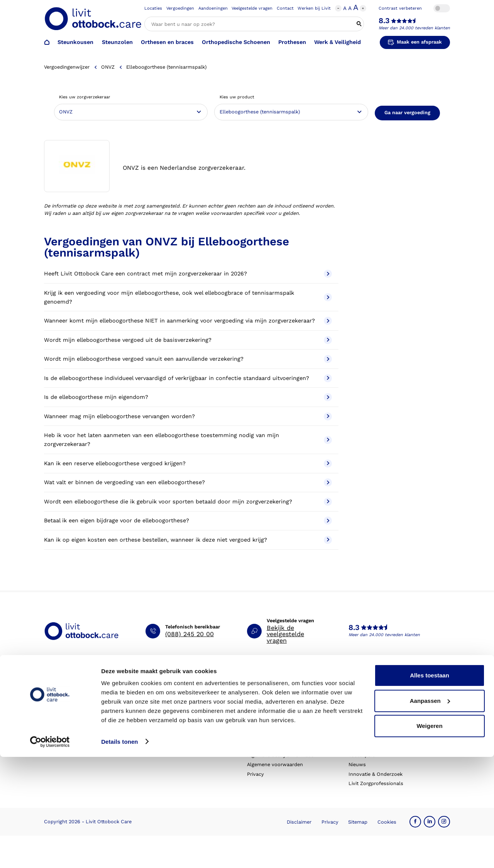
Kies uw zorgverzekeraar (85, 97)
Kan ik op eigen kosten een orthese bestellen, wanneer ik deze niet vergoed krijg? (188, 540)
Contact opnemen (167, 717)
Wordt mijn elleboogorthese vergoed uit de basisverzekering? (188, 340)
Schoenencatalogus (270, 689)
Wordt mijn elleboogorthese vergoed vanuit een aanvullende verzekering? (188, 359)
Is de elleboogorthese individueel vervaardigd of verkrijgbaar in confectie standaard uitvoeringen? (188, 378)
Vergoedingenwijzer (67, 67)
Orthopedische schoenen (74, 708)
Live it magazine (266, 736)
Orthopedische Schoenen (236, 42)
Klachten (156, 736)
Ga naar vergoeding (407, 112)
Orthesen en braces (167, 42)
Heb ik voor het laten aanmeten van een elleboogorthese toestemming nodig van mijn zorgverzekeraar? (188, 440)
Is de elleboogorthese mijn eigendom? (188, 397)
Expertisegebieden (370, 708)
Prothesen (292, 42)
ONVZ (108, 67)
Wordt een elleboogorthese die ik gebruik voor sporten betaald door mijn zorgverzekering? (188, 502)
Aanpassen (430, 812)
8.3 (384, 21)
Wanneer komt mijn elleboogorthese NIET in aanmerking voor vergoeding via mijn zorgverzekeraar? (188, 321)
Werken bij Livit (314, 8)
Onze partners (365, 727)
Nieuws (357, 764)
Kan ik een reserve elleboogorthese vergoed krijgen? (188, 464)
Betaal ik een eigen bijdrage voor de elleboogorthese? (188, 521)
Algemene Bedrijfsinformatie (280, 755)
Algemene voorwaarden (275, 764)
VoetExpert (361, 755)
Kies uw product (237, 97)
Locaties (153, 8)
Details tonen (119, 853)
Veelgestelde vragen (252, 8)
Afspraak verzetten (168, 699)
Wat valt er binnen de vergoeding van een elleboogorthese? (188, 482)
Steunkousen (75, 42)
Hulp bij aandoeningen (273, 699)
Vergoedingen (180, 8)
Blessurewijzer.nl (368, 746)
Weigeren (429, 837)
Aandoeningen (213, 8)
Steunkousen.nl (367, 736)
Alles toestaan (430, 787)
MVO (354, 717)
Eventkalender (264, 727)
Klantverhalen (263, 746)
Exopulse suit (60, 746)
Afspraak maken (165, 689)
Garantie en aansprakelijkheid (180, 746)
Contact (285, 8)
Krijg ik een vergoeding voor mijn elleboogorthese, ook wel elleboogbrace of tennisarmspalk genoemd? (188, 297)
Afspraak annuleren (169, 708)
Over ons (359, 689)
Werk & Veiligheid (338, 42)
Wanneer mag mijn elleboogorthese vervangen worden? (188, 416)
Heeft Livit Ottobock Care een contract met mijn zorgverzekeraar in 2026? (188, 274)
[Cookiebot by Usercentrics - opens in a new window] (50, 853)
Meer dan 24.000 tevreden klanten (414, 28)
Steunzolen (117, 42)
